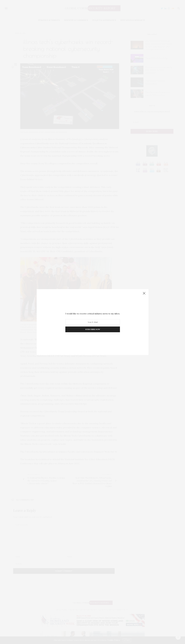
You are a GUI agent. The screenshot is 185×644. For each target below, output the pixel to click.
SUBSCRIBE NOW (92, 329)
